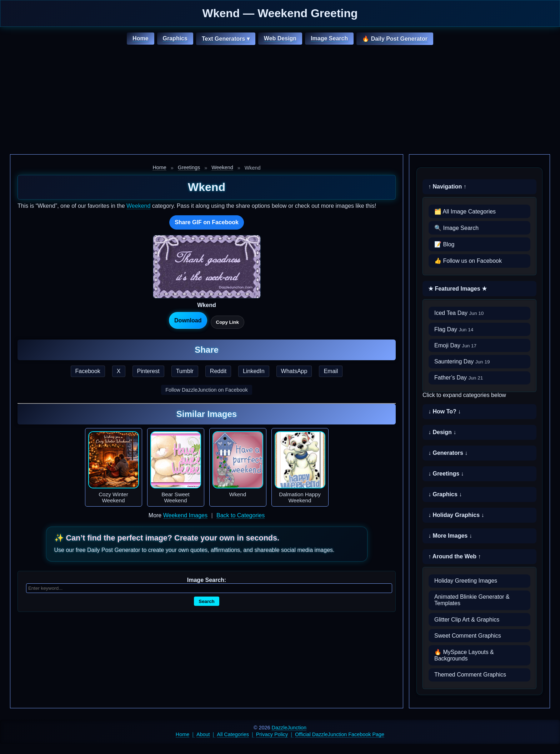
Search (206, 601)
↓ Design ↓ (442, 432)
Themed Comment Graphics (470, 675)
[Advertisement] (280, 101)
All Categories (233, 734)
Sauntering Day (462, 361)
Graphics (175, 38)
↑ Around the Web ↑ (455, 556)
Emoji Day (455, 345)
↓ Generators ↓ (448, 453)
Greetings (189, 167)
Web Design (280, 38)
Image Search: (207, 580)
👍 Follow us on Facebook (468, 261)
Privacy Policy (272, 734)
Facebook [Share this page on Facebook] (88, 371)
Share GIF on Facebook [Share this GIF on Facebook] (207, 222)
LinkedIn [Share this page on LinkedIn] (254, 371)
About (203, 734)
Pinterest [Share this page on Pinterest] (148, 371)
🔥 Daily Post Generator (395, 39)
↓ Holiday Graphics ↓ (456, 515)
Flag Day (454, 329)
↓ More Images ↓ (450, 536)
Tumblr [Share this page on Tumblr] (185, 371)
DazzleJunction (289, 728)
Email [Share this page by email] (331, 371)
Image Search (329, 38)
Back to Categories (241, 515)
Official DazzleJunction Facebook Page (340, 734)
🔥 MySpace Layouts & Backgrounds (464, 655)
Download (188, 320)
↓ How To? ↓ (444, 411)
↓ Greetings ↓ (446, 474)
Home (140, 38)
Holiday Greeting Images (466, 581)
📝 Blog (444, 244)
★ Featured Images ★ (457, 289)
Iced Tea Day (459, 313)
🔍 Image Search (456, 228)
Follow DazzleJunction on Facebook (206, 390)
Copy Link (227, 322)
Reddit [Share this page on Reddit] (218, 371)
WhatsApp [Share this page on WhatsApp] (294, 371)
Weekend (222, 167)
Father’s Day (459, 378)
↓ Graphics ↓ (445, 494)
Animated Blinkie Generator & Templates (472, 600)
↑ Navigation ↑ (447, 187)
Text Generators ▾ (226, 39)
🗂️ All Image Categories (465, 212)
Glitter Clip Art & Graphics (467, 620)
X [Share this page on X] (119, 371)
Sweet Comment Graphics (468, 636)
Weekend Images (185, 515)
